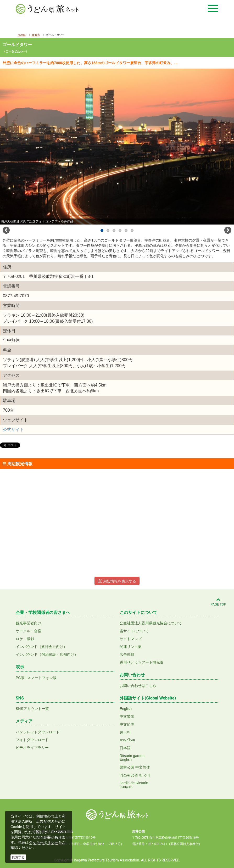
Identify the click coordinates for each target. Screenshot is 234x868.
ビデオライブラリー (32, 748)
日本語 (125, 748)
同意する (18, 857)
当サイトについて (134, 631)
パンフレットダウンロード (38, 732)
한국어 (125, 732)
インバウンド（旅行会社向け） (41, 647)
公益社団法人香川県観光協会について (151, 623)
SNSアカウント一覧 (32, 709)
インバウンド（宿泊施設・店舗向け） (47, 654)
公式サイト (13, 430)
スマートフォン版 (42, 678)
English (126, 709)
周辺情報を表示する (117, 581)
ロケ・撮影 (25, 639)
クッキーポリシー (43, 842)
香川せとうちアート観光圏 (142, 662)
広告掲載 (127, 654)
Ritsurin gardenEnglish (132, 758)
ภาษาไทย (127, 740)
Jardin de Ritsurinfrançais (134, 785)
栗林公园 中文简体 (135, 767)
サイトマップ (131, 639)
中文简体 (127, 724)
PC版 (20, 678)
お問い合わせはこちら (138, 686)
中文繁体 (127, 716)
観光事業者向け (29, 623)
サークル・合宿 (29, 631)
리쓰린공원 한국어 (135, 775)
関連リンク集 (131, 647)
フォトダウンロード (32, 740)
